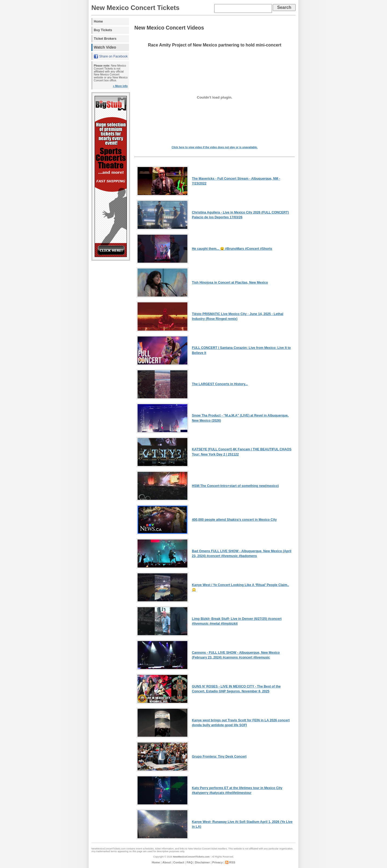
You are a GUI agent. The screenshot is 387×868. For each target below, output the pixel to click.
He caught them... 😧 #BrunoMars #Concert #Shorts (232, 249)
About (167, 862)
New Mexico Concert (199, 849)
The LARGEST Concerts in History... (220, 384)
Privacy (218, 862)
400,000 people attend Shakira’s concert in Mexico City (234, 520)
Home (98, 21)
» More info (120, 86)
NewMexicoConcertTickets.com (191, 857)
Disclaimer (203, 862)
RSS (232, 862)
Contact (179, 862)
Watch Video (105, 47)
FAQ (189, 862)
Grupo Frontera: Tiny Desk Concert (219, 757)
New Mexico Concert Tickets (135, 8)
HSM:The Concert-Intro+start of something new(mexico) (235, 486)
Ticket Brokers (105, 39)
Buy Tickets (103, 30)
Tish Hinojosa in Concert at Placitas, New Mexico (230, 283)
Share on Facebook (113, 56)
